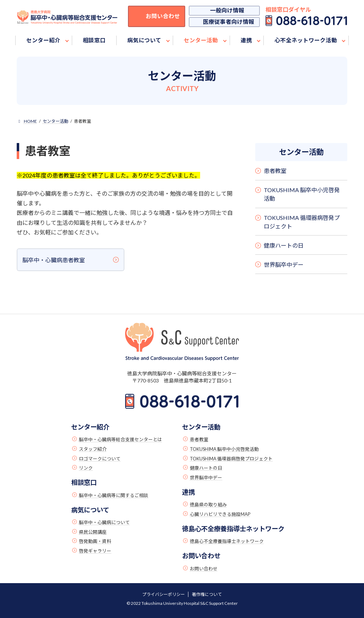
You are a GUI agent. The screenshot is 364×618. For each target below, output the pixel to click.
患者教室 (275, 171)
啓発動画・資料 (95, 541)
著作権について (207, 594)
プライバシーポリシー (164, 594)
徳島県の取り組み (208, 505)
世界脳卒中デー (284, 265)
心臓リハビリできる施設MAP (220, 514)
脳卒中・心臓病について (104, 522)
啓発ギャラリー (95, 551)
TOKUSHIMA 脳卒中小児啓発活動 (302, 194)
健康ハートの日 (284, 245)
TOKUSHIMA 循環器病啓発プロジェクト (302, 222)
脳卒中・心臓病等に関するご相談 (114, 495)
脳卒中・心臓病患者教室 (54, 260)
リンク (86, 468)
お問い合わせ (204, 569)
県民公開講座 (93, 532)
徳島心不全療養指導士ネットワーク (227, 541)
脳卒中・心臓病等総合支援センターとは (121, 439)
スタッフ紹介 (93, 449)
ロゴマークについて (100, 459)
